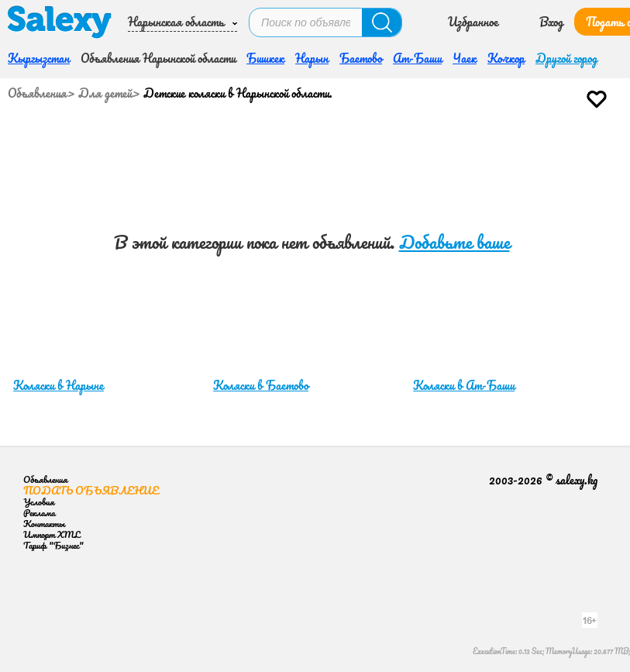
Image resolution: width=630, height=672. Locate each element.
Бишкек (265, 58)
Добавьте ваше (454, 242)
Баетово (361, 58)
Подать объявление (91, 490)
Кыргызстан (39, 58)
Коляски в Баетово (261, 385)
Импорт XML (52, 534)
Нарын (312, 58)
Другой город (566, 58)
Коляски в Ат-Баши (464, 385)
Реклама (39, 513)
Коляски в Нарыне (59, 385)
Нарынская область (176, 22)
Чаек (465, 58)
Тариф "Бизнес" (53, 545)
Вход (551, 22)
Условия (39, 502)
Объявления (37, 93)
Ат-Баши (417, 58)
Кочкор (506, 58)
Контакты (44, 524)
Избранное (473, 22)
